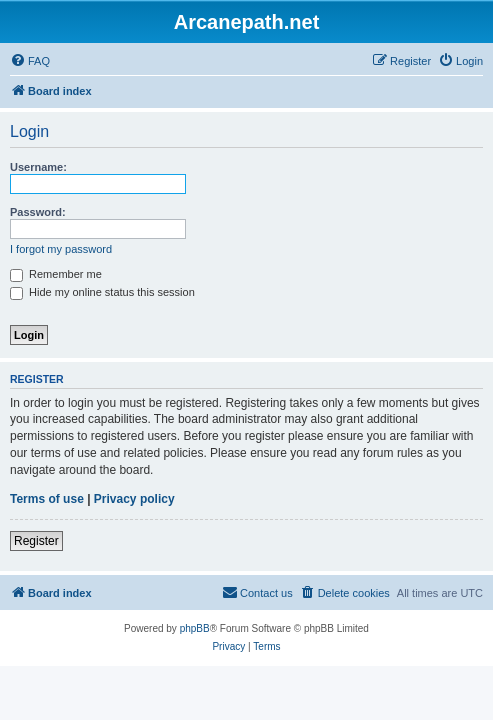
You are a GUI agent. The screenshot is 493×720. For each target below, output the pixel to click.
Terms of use (47, 499)
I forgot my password (61, 249)
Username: (38, 167)
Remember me (56, 274)
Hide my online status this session (102, 292)
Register (36, 541)
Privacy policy (134, 499)
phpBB (195, 628)
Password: (38, 212)
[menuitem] (30, 61)
